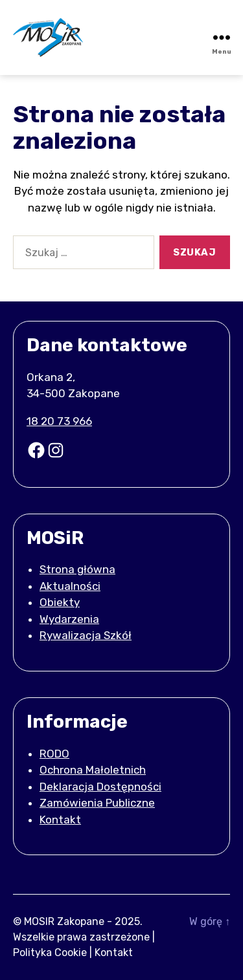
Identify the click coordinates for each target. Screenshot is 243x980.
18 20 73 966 (59, 421)
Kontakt (60, 820)
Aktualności (70, 586)
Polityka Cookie (50, 953)
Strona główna (77, 569)
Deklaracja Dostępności (100, 787)
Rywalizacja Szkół (86, 635)
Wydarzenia (69, 619)
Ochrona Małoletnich (93, 770)
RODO (54, 754)
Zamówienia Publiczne (97, 803)
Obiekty (60, 602)
